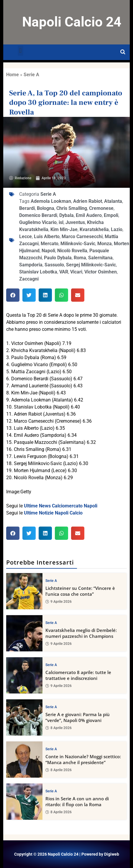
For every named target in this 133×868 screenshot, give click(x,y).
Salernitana (100, 258)
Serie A (31, 75)
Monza (105, 244)
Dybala (66, 215)
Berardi (27, 208)
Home (13, 75)
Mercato (50, 244)
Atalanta (113, 201)
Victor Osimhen (101, 272)
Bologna (46, 208)
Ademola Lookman (51, 201)
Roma (80, 258)
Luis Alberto (47, 236)
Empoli (111, 215)
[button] (20, 51)
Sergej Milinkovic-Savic (91, 265)
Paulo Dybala (58, 258)
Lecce (26, 236)
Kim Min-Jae (64, 229)
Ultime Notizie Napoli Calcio (53, 513)
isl (61, 222)
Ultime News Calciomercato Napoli (61, 506)
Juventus (75, 222)
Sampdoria (31, 265)
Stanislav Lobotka (38, 272)
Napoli (48, 251)
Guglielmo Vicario (38, 222)
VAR (64, 272)
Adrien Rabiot (88, 201)
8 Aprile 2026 (59, 728)
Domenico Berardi (38, 215)
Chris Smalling (72, 208)
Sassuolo (54, 265)
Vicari (76, 272)
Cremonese (101, 208)
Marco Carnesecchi (82, 236)
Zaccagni (29, 279)
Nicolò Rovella (72, 251)
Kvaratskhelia (94, 229)
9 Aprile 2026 (59, 602)
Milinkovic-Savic (78, 244)
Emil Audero (89, 215)
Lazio (117, 229)
